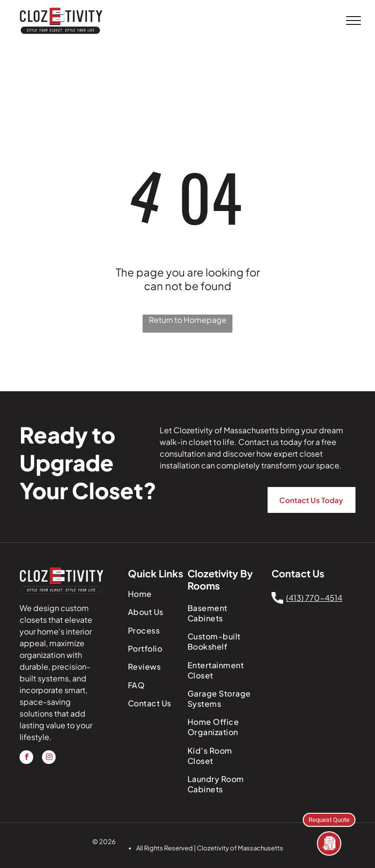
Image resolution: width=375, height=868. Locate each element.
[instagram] (49, 758)
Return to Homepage (188, 320)
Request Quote (329, 819)
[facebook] (26, 758)
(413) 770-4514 (314, 598)
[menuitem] (159, 594)
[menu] (354, 21)
